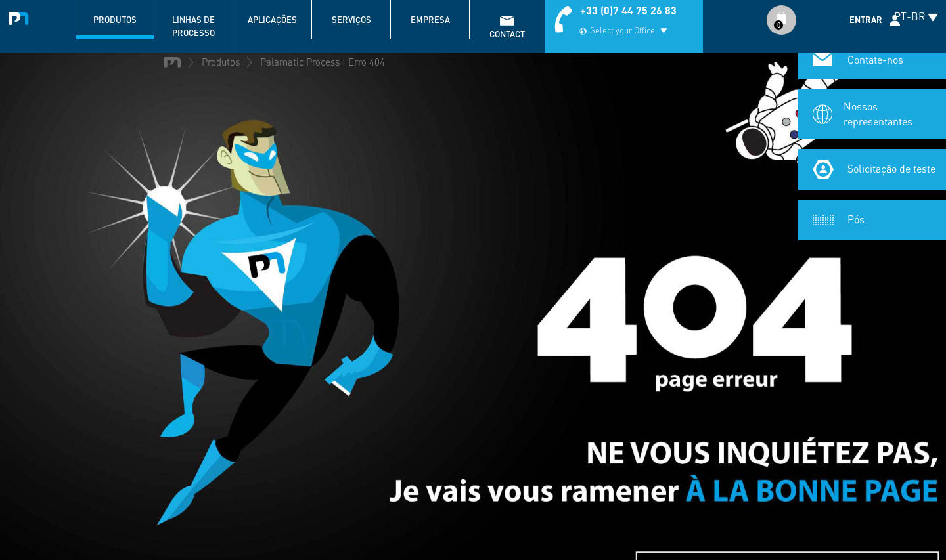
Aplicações (272, 20)
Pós (856, 219)
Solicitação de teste (891, 168)
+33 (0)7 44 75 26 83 (628, 10)
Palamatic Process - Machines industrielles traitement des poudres (21, 16)
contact (507, 34)
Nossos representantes (878, 114)
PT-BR (910, 16)
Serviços (351, 20)
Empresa (430, 20)
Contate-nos (875, 59)
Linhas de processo (193, 26)
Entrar (866, 20)
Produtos (115, 20)
